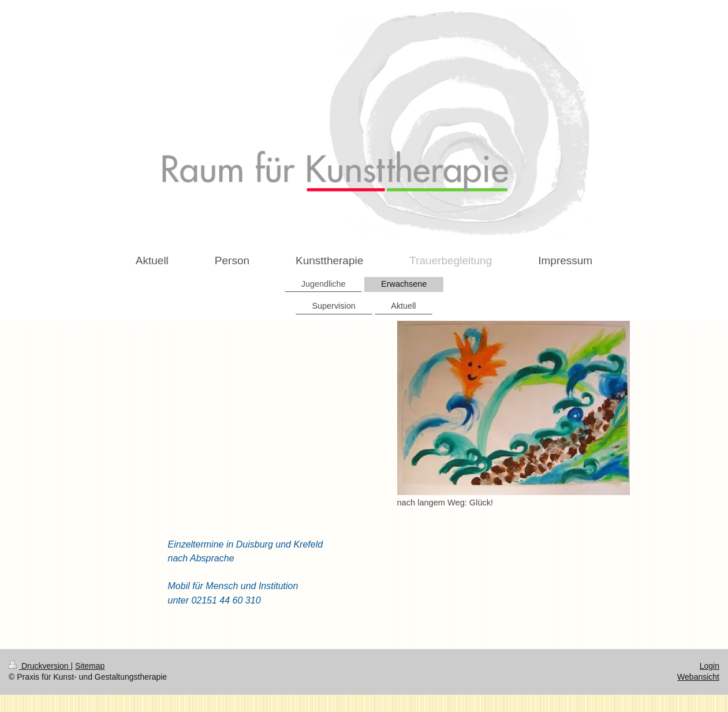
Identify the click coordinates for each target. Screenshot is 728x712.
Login (710, 666)
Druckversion (40, 666)
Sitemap (90, 666)
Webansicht (698, 677)
